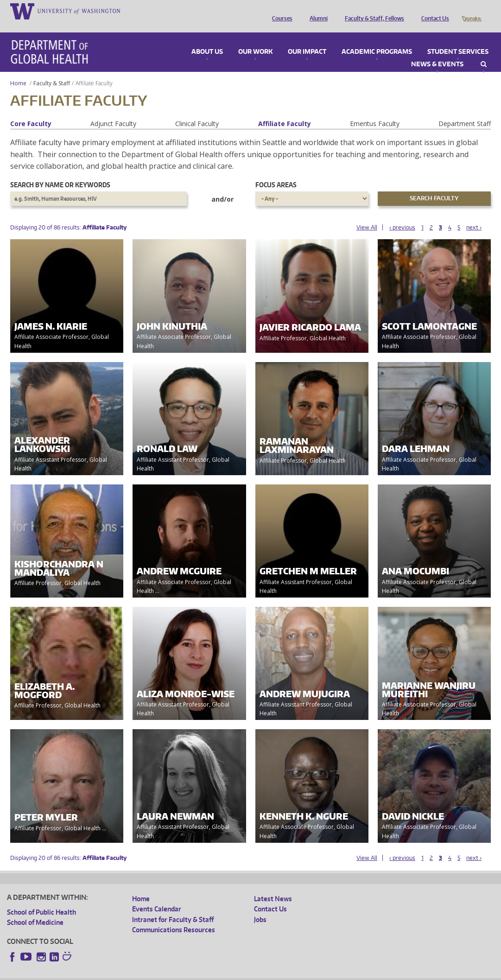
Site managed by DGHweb (222, 973)
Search (484, 51)
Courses (280, 11)
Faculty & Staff (52, 70)
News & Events (437, 51)
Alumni (316, 11)
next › (474, 214)
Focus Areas (276, 172)
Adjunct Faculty (113, 111)
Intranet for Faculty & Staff (173, 907)
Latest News (273, 886)
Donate (471, 11)
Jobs (260, 907)
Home (18, 70)
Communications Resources (174, 917)
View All (367, 214)
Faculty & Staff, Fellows (372, 11)
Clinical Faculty (197, 111)
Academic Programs (377, 39)
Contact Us (433, 11)
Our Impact (307, 39)
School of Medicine (35, 909)
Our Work (255, 39)
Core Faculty (31, 111)
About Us (207, 39)
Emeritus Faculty (375, 111)
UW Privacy (130, 973)
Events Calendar (157, 896)
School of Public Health (41, 899)
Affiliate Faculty (285, 111)
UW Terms (167, 973)
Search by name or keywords (60, 172)
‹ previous (402, 214)
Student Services (458, 39)
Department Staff (465, 111)
